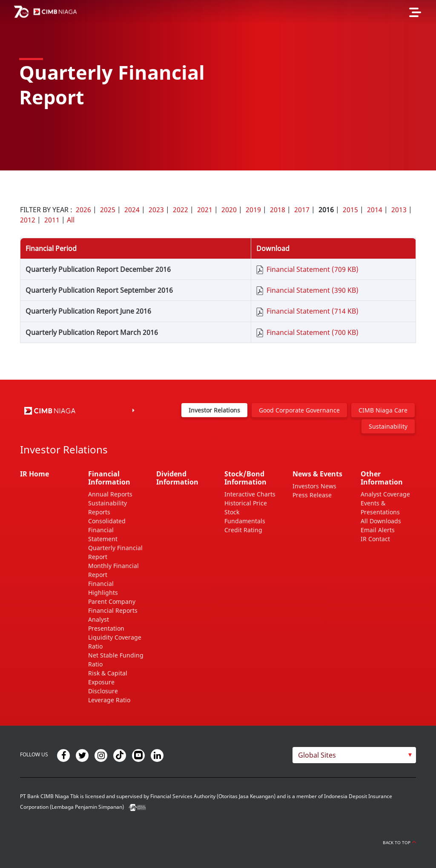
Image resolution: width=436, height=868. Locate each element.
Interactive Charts (250, 494)
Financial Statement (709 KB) (313, 269)
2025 (108, 210)
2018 (278, 210)
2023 (156, 210)
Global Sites (317, 755)
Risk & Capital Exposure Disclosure (108, 682)
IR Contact (375, 539)
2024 (132, 210)
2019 (253, 210)
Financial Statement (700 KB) (313, 332)
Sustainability (388, 426)
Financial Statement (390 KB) (313, 290)
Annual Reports (110, 494)
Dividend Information (177, 478)
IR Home (34, 474)
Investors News (314, 486)
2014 (375, 210)
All (71, 220)
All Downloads (381, 521)
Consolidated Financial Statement (107, 530)
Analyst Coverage (385, 494)
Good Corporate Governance (299, 410)
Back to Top (399, 842)
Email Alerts (378, 530)
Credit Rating (243, 530)
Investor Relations (214, 410)
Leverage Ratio (109, 700)
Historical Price (246, 503)
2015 (350, 210)
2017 (302, 210)
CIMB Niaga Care (383, 410)
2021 (205, 210)
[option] (218, 85)
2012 (28, 220)
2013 (399, 210)
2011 (52, 220)
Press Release (312, 495)
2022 (181, 210)
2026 (83, 210)
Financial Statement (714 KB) (313, 311)
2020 (229, 210)
